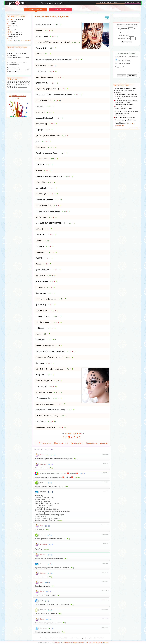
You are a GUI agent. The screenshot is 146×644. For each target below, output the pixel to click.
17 (107, 17)
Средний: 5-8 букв (124, 64)
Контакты (57, 642)
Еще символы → (21, 87)
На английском (61, 443)
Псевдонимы (91, 443)
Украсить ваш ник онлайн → (18, 97)
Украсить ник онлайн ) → (53, 3)
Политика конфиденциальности (73, 642)
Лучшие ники (45, 443)
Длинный (121, 67)
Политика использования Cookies (97, 642)
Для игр (104, 443)
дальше (77, 433)
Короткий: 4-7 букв (124, 60)
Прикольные (77, 443)
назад (68, 433)
